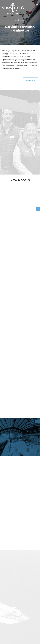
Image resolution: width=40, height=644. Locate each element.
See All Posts (31, 80)
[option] (20, 208)
